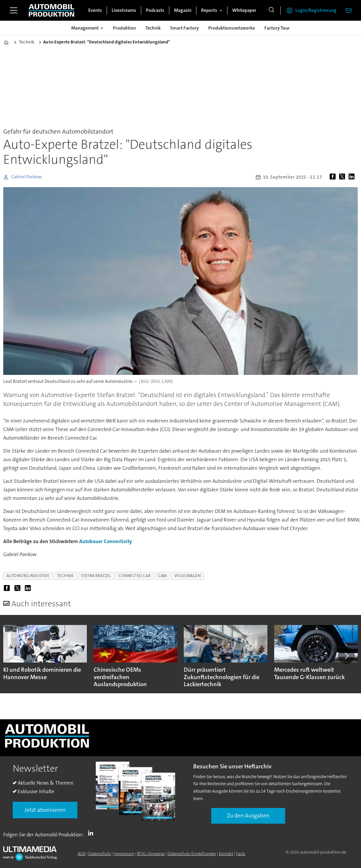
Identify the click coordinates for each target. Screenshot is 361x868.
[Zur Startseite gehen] (51, 10)
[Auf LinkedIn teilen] (353, 177)
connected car (135, 576)
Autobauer (91, 541)
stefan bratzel (96, 576)
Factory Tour (277, 28)
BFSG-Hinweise (151, 854)
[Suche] (271, 10)
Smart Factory (184, 28)
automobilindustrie (28, 576)
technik (65, 576)
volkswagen (187, 576)
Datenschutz (100, 854)
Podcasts (155, 10)
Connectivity (118, 541)
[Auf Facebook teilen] (334, 177)
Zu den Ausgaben (248, 816)
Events (95, 10)
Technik (153, 28)
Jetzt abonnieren (45, 810)
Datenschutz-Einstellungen (192, 854)
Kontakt (226, 854)
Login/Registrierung (316, 10)
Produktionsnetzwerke (232, 28)
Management (85, 28)
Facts (241, 854)
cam (162, 576)
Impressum (124, 854)
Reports (209, 10)
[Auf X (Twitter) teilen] (343, 177)
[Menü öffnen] (14, 10)
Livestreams (124, 10)
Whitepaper (244, 10)
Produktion (124, 28)
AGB (82, 854)
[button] (346, 656)
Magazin (183, 10)
